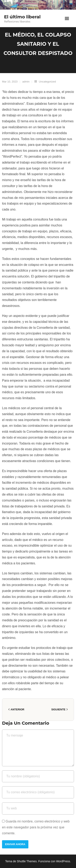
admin (26, 82)
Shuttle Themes (27, 861)
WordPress (63, 861)
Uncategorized (47, 82)
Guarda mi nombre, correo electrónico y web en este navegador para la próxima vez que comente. (36, 827)
